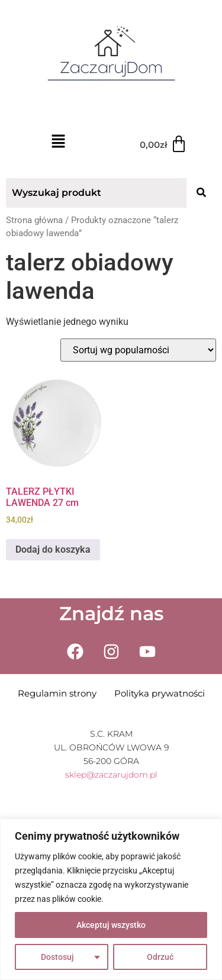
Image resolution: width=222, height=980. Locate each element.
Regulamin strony (57, 693)
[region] (111, 899)
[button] (59, 142)
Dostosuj (57, 957)
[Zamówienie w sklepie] (138, 350)
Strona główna (34, 220)
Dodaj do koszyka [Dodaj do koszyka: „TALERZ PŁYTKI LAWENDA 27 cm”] (53, 549)
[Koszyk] (164, 144)
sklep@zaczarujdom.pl (111, 775)
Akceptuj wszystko (111, 925)
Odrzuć (160, 957)
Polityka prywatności (160, 693)
